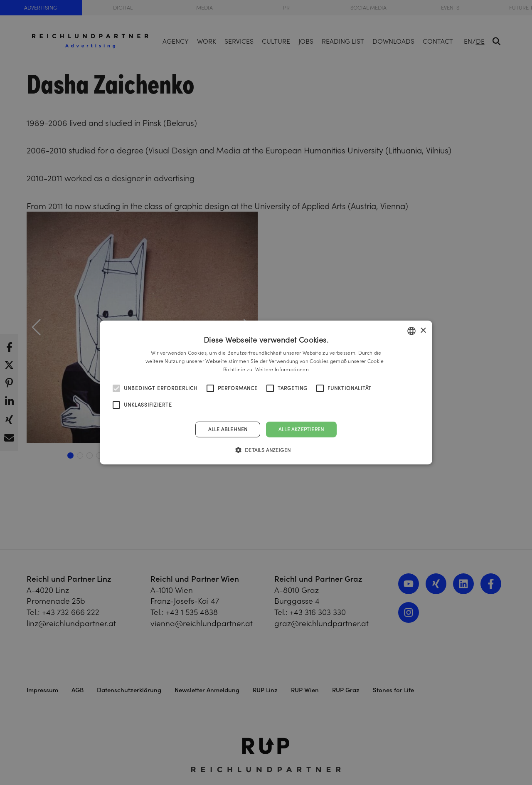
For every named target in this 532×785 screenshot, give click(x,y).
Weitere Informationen (282, 369)
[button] (266, 450)
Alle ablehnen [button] (228, 429)
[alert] (266, 392)
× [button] (423, 330)
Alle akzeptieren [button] (301, 429)
